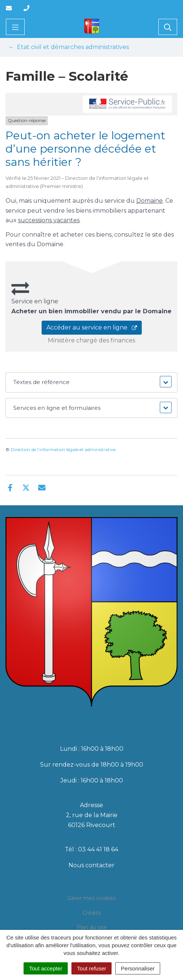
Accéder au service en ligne (92, 327)
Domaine (149, 201)
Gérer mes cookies (91, 898)
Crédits (91, 913)
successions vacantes (49, 220)
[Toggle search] (168, 27)
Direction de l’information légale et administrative (63, 449)
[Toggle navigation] (15, 27)
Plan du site (92, 927)
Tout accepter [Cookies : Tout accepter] (46, 968)
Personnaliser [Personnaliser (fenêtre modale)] (138, 968)
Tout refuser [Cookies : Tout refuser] (91, 968)
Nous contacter (91, 865)
